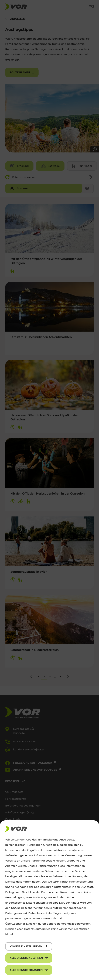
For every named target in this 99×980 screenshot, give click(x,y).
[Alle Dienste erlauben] (29, 970)
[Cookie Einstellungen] (29, 946)
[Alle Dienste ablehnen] (29, 958)
